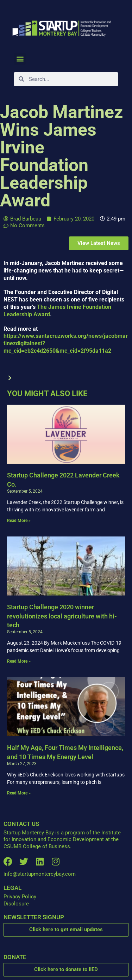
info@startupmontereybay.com (40, 874)
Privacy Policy (20, 897)
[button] (20, 59)
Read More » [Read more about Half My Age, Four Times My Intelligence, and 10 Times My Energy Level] (19, 793)
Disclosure (16, 904)
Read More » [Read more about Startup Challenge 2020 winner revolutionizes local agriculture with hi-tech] (19, 661)
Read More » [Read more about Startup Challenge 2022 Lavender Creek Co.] (19, 521)
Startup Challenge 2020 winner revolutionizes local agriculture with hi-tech (62, 616)
